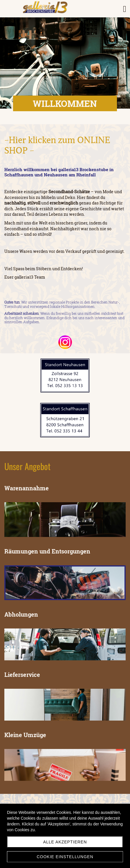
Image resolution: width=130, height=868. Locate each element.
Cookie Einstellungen (65, 857)
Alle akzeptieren (65, 842)
